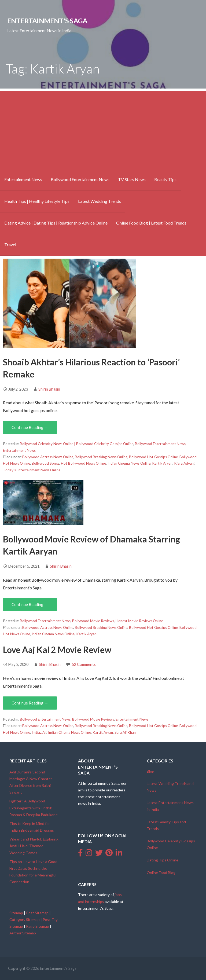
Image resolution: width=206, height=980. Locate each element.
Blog (150, 771)
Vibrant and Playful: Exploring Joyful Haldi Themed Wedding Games (34, 846)
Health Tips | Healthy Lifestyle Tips (37, 201)
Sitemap (16, 913)
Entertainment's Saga (47, 21)
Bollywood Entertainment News (80, 179)
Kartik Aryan (162, 463)
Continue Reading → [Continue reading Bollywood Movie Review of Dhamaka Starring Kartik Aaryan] (30, 604)
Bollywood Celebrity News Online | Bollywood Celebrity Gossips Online (77, 444)
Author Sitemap (23, 933)
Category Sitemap (25, 920)
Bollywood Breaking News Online (101, 457)
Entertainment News (23, 179)
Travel (10, 245)
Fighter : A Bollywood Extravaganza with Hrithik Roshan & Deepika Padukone (34, 808)
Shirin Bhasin (49, 389)
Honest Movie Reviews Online (139, 621)
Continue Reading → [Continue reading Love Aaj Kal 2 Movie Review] (30, 703)
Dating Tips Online (163, 860)
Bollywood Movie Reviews (93, 621)
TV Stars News (132, 179)
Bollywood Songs (45, 463)
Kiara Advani (184, 463)
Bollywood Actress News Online (48, 457)
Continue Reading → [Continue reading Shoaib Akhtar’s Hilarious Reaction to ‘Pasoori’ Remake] (30, 427)
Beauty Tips (165, 179)
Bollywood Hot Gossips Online (153, 457)
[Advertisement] (103, 129)
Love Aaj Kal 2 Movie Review (57, 650)
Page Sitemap (38, 926)
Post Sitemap (37, 913)
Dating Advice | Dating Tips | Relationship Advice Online (56, 223)
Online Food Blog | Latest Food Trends (151, 223)
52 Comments (84, 664)
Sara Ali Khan (125, 732)
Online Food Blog (161, 873)
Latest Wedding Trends (100, 201)
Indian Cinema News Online (129, 463)
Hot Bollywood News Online (83, 463)
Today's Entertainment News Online (32, 470)
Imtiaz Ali (39, 732)
